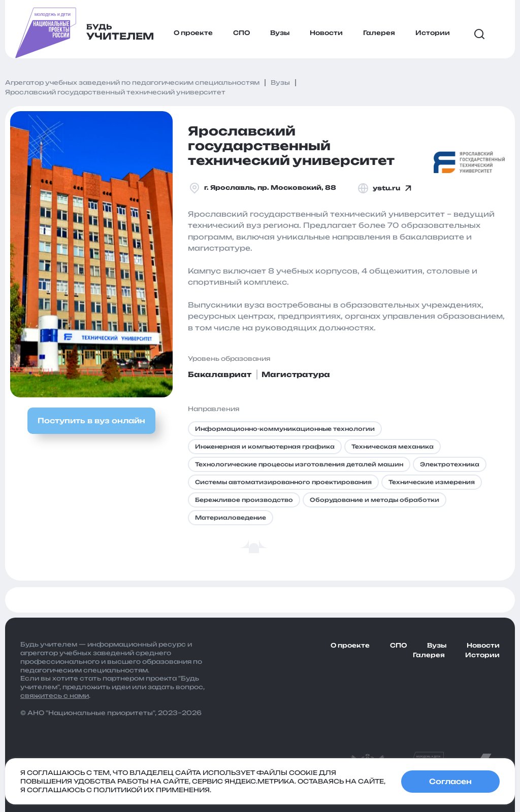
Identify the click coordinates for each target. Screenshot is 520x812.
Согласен (450, 781)
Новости (326, 33)
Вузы (280, 33)
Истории (433, 33)
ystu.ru (386, 188)
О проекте (193, 33)
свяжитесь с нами (55, 696)
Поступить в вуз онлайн (91, 420)
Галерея (379, 33)
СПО (241, 33)
